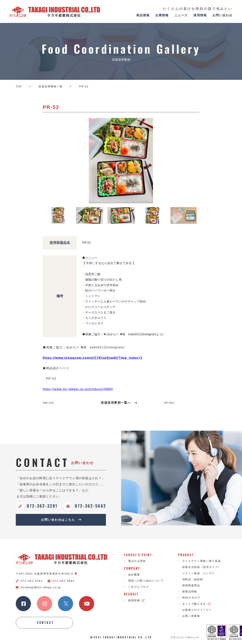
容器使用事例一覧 (51, 86)
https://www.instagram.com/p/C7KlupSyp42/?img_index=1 (93, 358)
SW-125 (48, 403)
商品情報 (143, 15)
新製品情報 (190, 591)
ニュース (181, 15)
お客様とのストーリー (197, 610)
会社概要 (134, 575)
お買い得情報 (191, 616)
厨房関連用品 (191, 585)
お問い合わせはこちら (61, 520)
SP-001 (169, 403)
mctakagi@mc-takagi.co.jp (38, 587)
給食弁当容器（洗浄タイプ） (202, 567)
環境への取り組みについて (146, 581)
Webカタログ (191, 598)
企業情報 (162, 15)
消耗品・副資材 (193, 579)
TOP (19, 86)
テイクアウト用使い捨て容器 (202, 561)
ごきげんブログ (139, 587)
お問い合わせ (222, 15)
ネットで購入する (197, 604)
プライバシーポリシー (185, 637)
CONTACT (45, 623)
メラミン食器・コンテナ (199, 573)
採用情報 (200, 15)
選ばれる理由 (137, 561)
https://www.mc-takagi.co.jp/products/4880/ (78, 389)
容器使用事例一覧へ (119, 403)
